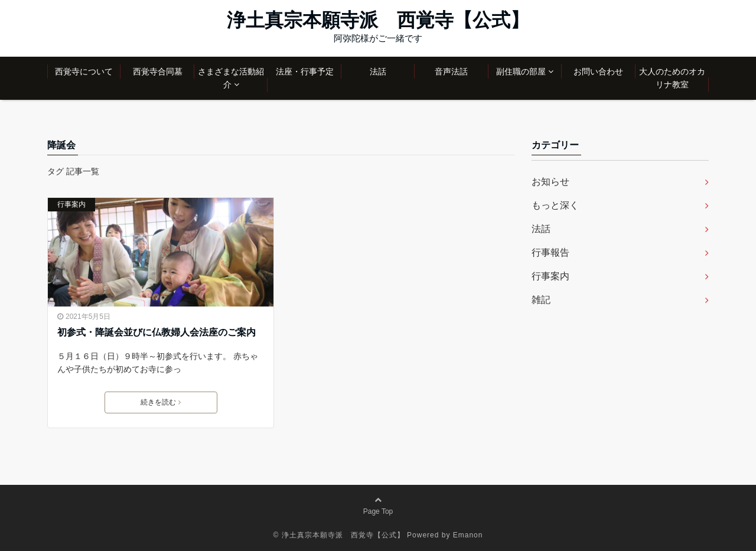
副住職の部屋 (521, 71)
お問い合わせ (598, 71)
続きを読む (161, 402)
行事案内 (71, 204)
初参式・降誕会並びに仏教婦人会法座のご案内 (157, 332)
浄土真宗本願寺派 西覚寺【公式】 (378, 20)
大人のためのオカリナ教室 (672, 78)
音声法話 (451, 71)
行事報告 (550, 252)
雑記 (541, 300)
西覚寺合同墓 (158, 71)
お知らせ (550, 182)
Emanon (468, 535)
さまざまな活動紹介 (231, 78)
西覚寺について (84, 71)
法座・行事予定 (305, 71)
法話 (378, 71)
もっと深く (555, 205)
